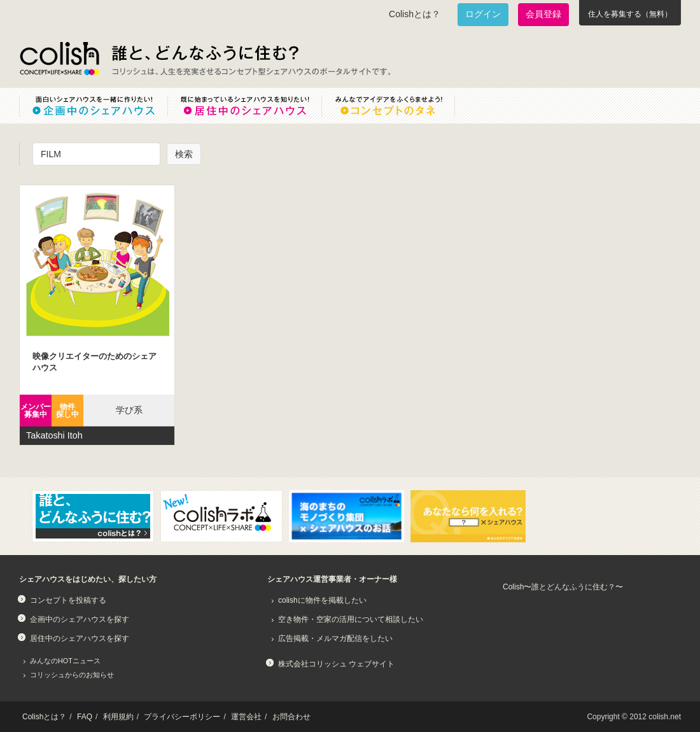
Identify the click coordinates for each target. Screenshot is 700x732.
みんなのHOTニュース (65, 661)
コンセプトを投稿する (68, 600)
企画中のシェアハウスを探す (80, 619)
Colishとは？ (415, 14)
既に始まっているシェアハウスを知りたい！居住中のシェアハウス (244, 106)
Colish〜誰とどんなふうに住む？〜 (563, 587)
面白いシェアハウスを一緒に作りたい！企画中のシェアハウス (93, 106)
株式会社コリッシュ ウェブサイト (336, 664)
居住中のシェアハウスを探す (80, 638)
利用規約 (118, 717)
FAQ (85, 717)
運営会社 (246, 717)
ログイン (483, 14)
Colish (59, 59)
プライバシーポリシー (182, 717)
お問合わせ (291, 717)
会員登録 (543, 14)
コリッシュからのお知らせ (72, 675)
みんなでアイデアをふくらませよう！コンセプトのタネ (398, 106)
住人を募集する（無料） (630, 14)
